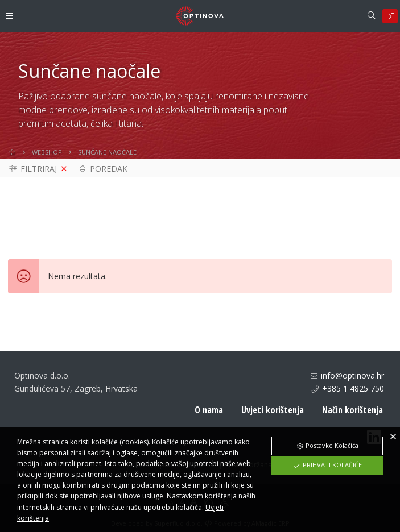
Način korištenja (352, 414)
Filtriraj (32, 173)
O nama (209, 414)
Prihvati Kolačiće (327, 465)
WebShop (47, 156)
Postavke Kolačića (327, 445)
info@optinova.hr (352, 380)
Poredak (103, 173)
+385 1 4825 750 (353, 392)
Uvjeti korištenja (273, 414)
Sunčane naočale (107, 156)
